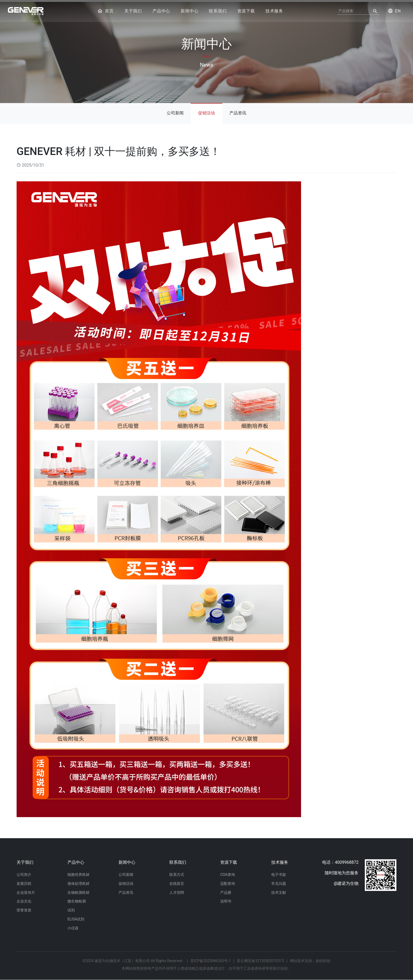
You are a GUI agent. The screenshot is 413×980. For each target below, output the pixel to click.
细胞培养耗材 (78, 873)
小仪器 (73, 928)
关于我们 (133, 11)
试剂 (71, 910)
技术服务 (274, 11)
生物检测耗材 (78, 891)
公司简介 (24, 873)
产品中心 (161, 11)
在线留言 (177, 882)
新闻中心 (190, 11)
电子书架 (279, 873)
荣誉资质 (24, 910)
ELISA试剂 (76, 919)
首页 (105, 11)
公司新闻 (174, 112)
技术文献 (279, 891)
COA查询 (228, 873)
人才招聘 (177, 891)
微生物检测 (77, 900)
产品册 (226, 891)
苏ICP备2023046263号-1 (210, 961)
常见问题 (279, 882)
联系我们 (218, 11)
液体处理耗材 (78, 882)
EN (394, 11)
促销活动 (206, 112)
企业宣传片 (26, 891)
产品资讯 (239, 112)
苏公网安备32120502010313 (260, 961)
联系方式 (177, 873)
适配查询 (228, 882)
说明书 (226, 900)
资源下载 (246, 11)
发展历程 (24, 882)
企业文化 (24, 900)
